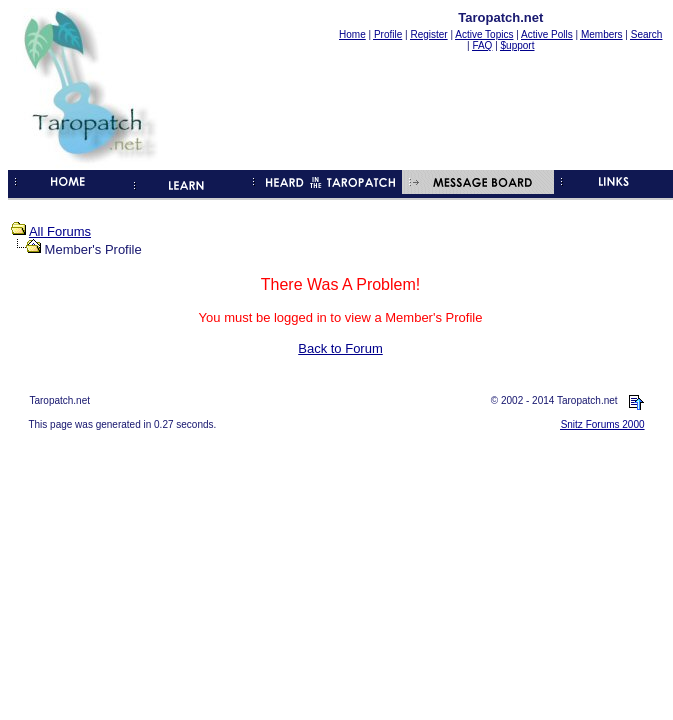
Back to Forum (340, 348)
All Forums (60, 231)
